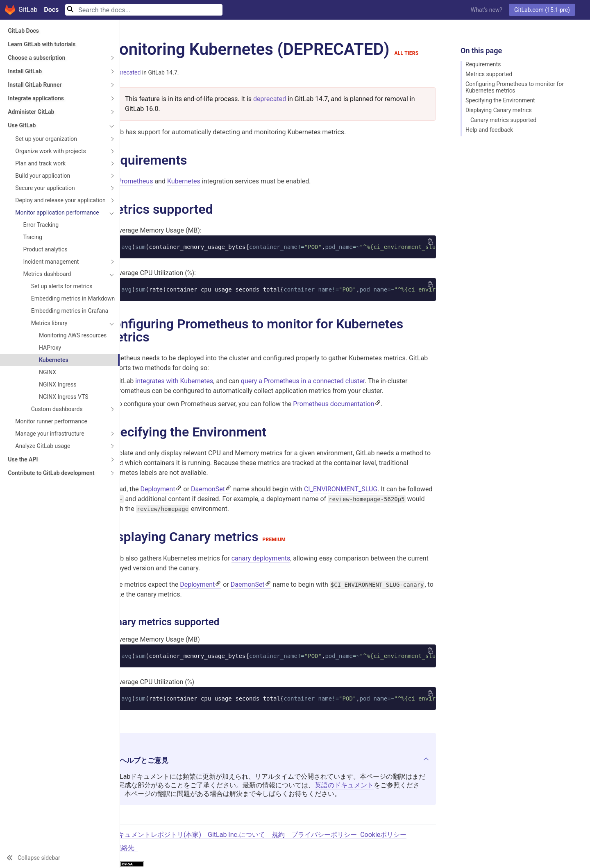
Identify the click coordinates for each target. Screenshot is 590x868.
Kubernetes (54, 399)
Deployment (158, 490)
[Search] (144, 10)
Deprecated (126, 72)
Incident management (51, 281)
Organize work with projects (40, 154)
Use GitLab (22, 125)
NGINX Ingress (58, 424)
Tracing (33, 257)
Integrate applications (36, 98)
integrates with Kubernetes (174, 381)
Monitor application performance (40, 229)
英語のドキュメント (344, 786)
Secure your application (45, 194)
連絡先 (125, 849)
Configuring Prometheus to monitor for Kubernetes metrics (515, 87)
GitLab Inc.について (236, 835)
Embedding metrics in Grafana (59, 340)
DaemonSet (208, 490)
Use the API (23, 499)
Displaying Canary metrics (499, 110)
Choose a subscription (36, 58)
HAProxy (50, 387)
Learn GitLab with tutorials (42, 44)
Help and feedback (489, 130)
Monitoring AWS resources (59, 371)
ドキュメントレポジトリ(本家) (156, 835)
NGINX (48, 411)
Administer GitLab (31, 112)
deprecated (270, 99)
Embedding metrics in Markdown (59, 321)
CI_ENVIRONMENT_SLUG (341, 490)
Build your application (43, 182)
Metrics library (49, 356)
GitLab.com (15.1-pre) (542, 10)
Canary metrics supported (503, 120)
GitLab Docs (23, 31)
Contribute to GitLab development (34, 515)
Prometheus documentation (334, 404)
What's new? (487, 10)
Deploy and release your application (45, 210)
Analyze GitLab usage (43, 485)
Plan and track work (40, 170)
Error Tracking (41, 244)
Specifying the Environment (500, 100)
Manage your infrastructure (50, 473)
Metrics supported (489, 74)
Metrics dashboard (47, 294)
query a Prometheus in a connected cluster (303, 381)
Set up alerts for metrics (62, 306)
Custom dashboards (57, 448)
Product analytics (45, 269)
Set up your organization (46, 139)
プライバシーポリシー (324, 835)
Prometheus (135, 181)
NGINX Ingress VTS (64, 436)
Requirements (483, 64)
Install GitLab (25, 71)
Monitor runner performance (51, 461)
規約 (278, 835)
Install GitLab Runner (35, 85)
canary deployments (261, 559)
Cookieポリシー (383, 835)
